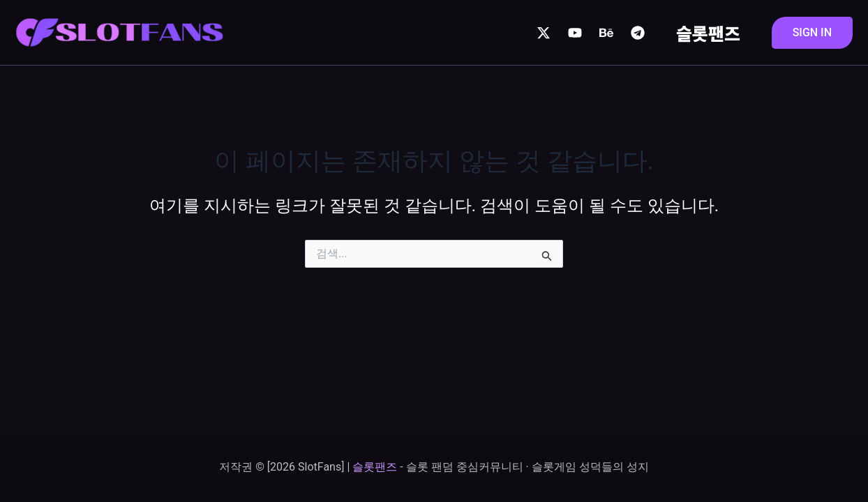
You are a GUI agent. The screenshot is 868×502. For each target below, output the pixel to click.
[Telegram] (638, 33)
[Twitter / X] (544, 33)
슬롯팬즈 (708, 33)
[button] (812, 33)
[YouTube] (575, 33)
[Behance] (606, 33)
